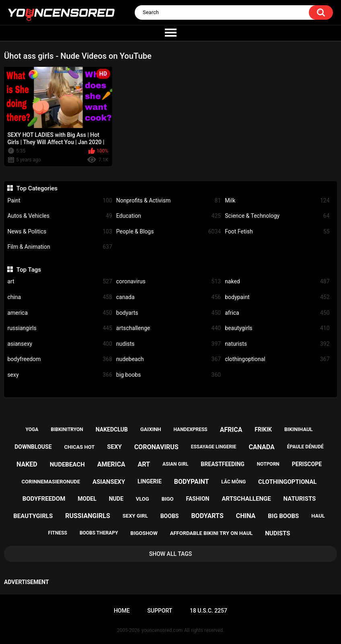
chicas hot (80, 447)
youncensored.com (162, 630)
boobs (170, 516)
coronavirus (168, 282)
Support (160, 611)
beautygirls (277, 328)
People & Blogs (168, 232)
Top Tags (29, 270)
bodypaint (277, 297)
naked (277, 282)
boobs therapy (99, 533)
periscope (307, 464)
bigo (168, 499)
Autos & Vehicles (60, 216)
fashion (198, 499)
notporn (268, 464)
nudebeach (168, 359)
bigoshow (144, 533)
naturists (277, 344)
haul (318, 516)
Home (122, 611)
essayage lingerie (214, 447)
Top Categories (37, 188)
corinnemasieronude (51, 482)
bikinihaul (299, 429)
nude (116, 499)
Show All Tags (171, 554)
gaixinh (151, 429)
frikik (263, 429)
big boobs (168, 375)
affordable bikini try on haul (212, 533)
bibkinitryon (67, 429)
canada (168, 297)
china (60, 297)
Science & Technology (277, 216)
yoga (32, 429)
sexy (60, 375)
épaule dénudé (305, 447)
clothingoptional (277, 359)
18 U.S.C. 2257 (209, 611)
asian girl (175, 464)
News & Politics (60, 232)
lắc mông (233, 482)
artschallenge (168, 328)
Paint (60, 201)
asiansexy (60, 344)
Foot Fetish (277, 232)
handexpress (191, 429)
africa (277, 313)
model (87, 499)
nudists (168, 344)
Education (168, 216)
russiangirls (60, 328)
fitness (58, 533)
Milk (277, 201)
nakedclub (112, 429)
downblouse (33, 447)
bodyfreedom (60, 359)
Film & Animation (60, 247)
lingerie (150, 481)
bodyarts (168, 313)
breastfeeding (223, 464)
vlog (143, 499)
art (60, 282)
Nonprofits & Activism (168, 201)
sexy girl (135, 516)
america (60, 313)
